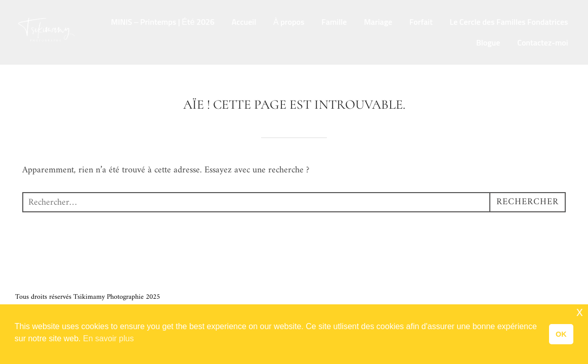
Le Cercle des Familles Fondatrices (509, 22)
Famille (334, 22)
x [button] (580, 312)
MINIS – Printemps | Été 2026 (163, 22)
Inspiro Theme (509, 297)
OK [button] (561, 334)
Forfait (421, 22)
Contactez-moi (542, 43)
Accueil (244, 22)
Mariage (378, 22)
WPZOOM (558, 297)
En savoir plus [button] (109, 338)
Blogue (488, 43)
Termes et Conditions (46, 285)
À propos (289, 22)
